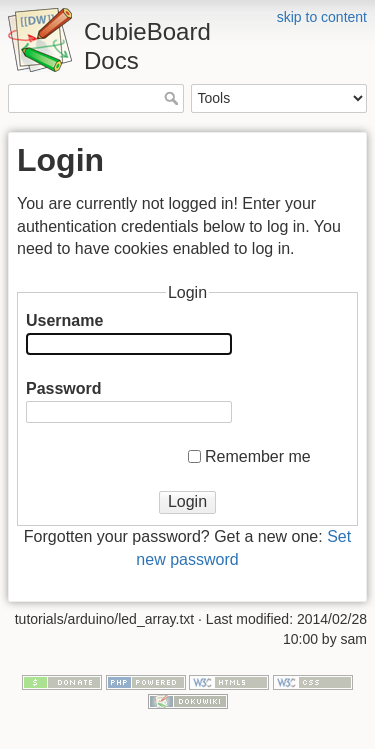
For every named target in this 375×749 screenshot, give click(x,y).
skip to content (322, 17)
